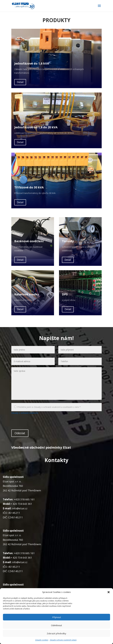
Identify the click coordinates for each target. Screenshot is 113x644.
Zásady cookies (42, 640)
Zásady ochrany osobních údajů (63, 640)
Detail (20, 82)
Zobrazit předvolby (56, 633)
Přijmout (57, 617)
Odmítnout (56, 625)
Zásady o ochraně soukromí (25, 413)
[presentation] (34, 423)
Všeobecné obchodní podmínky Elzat (41, 447)
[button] (109, 592)
